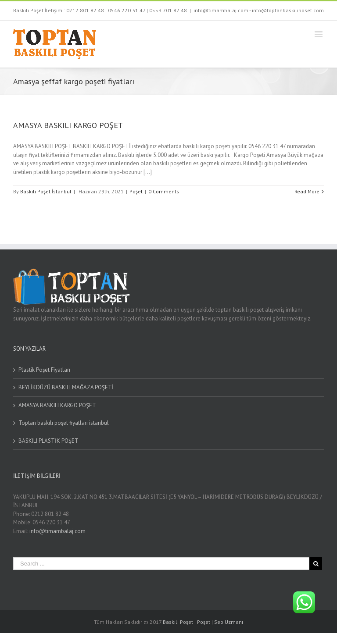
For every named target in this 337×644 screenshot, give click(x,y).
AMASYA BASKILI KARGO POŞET (68, 125)
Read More (307, 191)
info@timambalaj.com (57, 531)
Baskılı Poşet (178, 622)
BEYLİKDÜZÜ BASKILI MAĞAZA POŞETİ (66, 387)
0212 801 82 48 (85, 10)
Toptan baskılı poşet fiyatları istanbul (64, 423)
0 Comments (164, 191)
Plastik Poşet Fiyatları (44, 370)
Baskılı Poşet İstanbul (46, 191)
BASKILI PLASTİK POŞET (48, 441)
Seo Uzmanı (229, 622)
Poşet (136, 191)
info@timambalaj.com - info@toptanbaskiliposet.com (259, 10)
